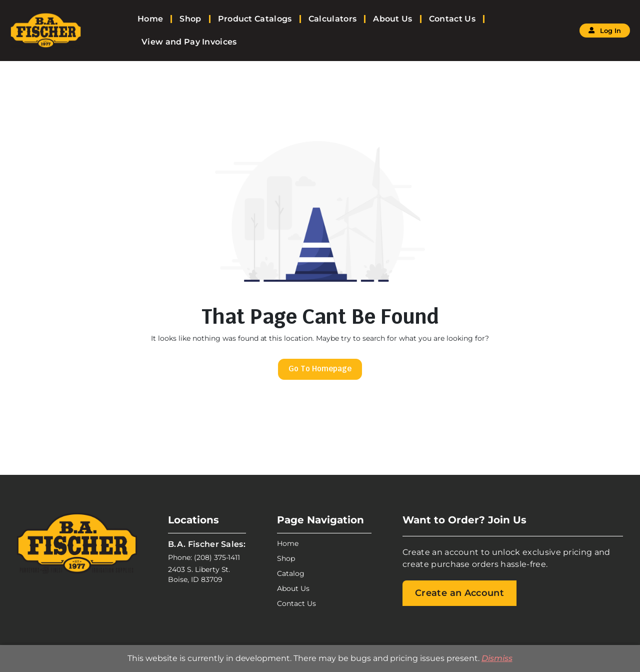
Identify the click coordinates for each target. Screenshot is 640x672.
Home (150, 19)
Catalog (291, 573)
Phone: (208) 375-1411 (204, 557)
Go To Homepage (320, 369)
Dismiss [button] (497, 658)
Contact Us (452, 19)
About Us (393, 19)
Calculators (333, 19)
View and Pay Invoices (189, 42)
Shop (190, 19)
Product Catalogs (255, 19)
